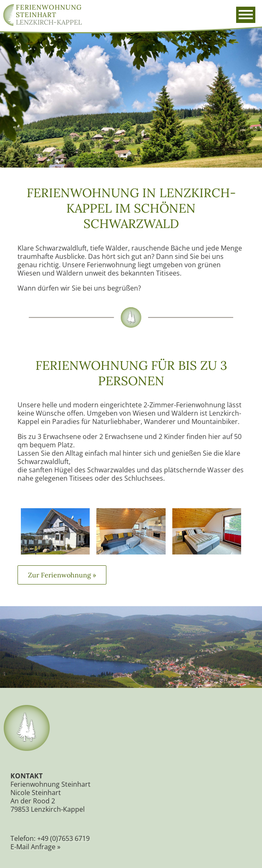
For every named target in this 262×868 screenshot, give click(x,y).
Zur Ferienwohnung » (62, 582)
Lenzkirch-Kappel (49, 15)
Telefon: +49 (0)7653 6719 (50, 847)
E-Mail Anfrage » (36, 855)
